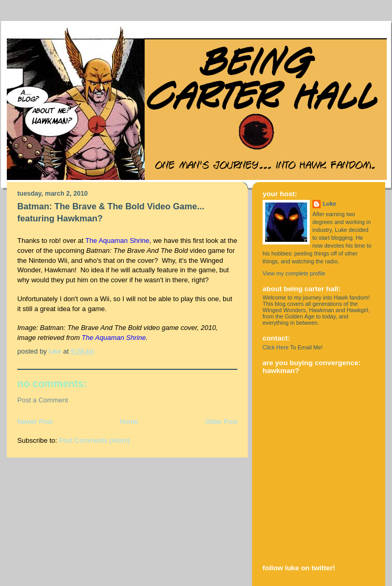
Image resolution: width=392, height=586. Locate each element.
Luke (329, 204)
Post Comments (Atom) (95, 440)
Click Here (276, 347)
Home (129, 422)
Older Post (221, 422)
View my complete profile (294, 273)
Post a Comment (43, 400)
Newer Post (35, 422)
